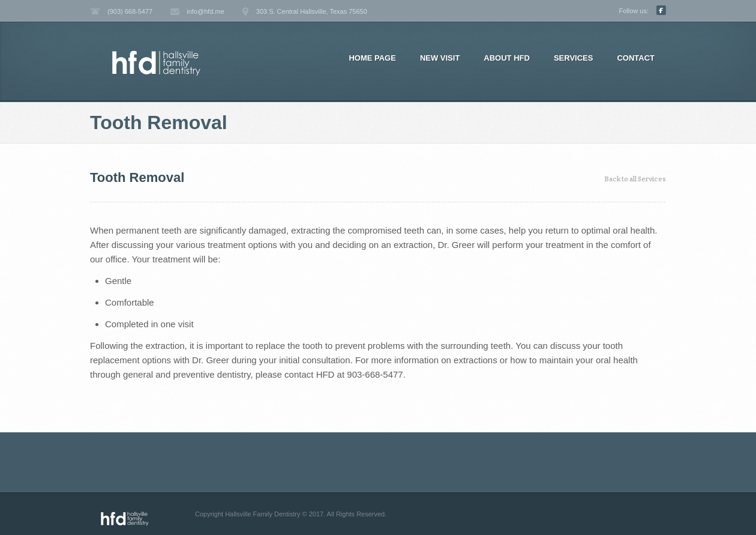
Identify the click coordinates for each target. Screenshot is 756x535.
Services (574, 58)
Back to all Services (635, 179)
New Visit (440, 58)
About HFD (507, 58)
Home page (372, 58)
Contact (636, 58)
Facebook (661, 10)
